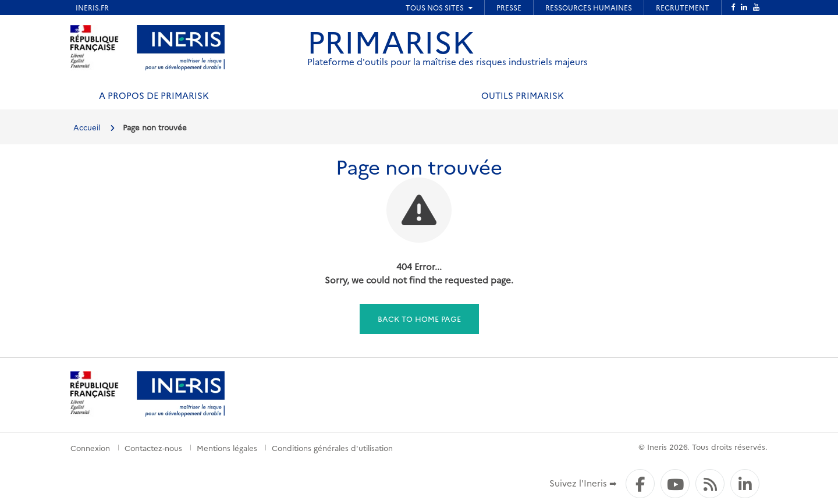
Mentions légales (227, 448)
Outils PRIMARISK (523, 95)
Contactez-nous (153, 448)
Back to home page (419, 318)
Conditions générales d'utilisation (332, 448)
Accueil (87, 127)
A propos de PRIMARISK (154, 95)
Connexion (90, 448)
